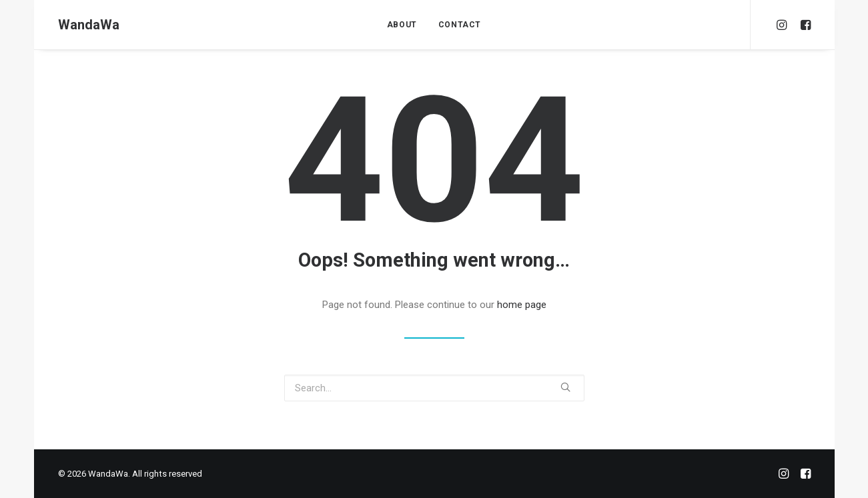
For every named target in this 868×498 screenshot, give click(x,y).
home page (522, 305)
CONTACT (460, 25)
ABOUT (402, 25)
